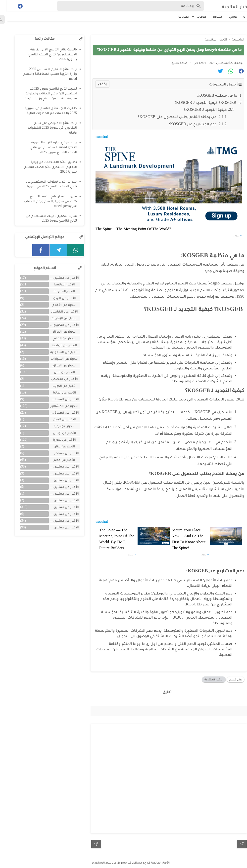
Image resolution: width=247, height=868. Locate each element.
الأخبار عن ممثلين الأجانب (56, 473)
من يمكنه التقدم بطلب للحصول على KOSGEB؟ (170, 115)
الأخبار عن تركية (57, 426)
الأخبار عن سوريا (57, 440)
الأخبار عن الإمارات (57, 318)
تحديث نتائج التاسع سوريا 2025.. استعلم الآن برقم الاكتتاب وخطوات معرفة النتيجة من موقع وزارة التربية (44, 93)
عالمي (226, 17)
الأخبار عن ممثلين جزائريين (56, 500)
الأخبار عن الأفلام (57, 305)
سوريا (240, 17)
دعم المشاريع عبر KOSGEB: (186, 122)
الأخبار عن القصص (57, 379)
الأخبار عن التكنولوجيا (57, 325)
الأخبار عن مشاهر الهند (56, 453)
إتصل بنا (176, 17)
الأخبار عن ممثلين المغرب (56, 487)
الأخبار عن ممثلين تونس (56, 493)
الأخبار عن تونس (57, 433)
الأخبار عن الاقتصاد (57, 311)
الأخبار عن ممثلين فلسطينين (56, 514)
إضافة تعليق (172, 61)
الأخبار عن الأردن (57, 298)
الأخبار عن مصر (57, 460)
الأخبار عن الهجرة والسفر (56, 413)
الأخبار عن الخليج (57, 338)
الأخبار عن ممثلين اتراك (56, 466)
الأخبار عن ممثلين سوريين (56, 507)
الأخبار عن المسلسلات (56, 399)
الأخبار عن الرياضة (57, 345)
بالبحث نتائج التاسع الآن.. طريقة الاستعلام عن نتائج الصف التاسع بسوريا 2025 (45, 54)
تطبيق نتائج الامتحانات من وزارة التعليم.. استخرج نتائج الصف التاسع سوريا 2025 (43, 167)
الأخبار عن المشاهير (57, 406)
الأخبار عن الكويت (57, 386)
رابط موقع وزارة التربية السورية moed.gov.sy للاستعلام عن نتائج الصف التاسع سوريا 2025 (46, 147)
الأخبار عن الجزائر (57, 332)
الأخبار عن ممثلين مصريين (56, 527)
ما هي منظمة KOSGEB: (210, 94)
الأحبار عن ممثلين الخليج (56, 278)
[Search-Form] (123, 6)
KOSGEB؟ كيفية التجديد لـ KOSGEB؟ (199, 101)
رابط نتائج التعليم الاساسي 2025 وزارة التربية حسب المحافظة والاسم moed (43, 74)
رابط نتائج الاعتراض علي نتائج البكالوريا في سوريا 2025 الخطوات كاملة (45, 128)
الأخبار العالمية (225, 6)
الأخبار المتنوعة (207, 678)
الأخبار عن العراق (57, 365)
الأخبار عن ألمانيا (57, 392)
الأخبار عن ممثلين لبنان (56, 521)
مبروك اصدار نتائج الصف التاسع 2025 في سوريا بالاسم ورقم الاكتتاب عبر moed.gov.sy (43, 201)
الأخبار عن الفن (57, 372)
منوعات (195, 17)
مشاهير (211, 17)
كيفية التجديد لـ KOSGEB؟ (198, 108)
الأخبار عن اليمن (57, 419)
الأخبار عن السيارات (57, 359)
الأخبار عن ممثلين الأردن (56, 480)
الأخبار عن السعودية (57, 352)
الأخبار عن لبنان (57, 446)
